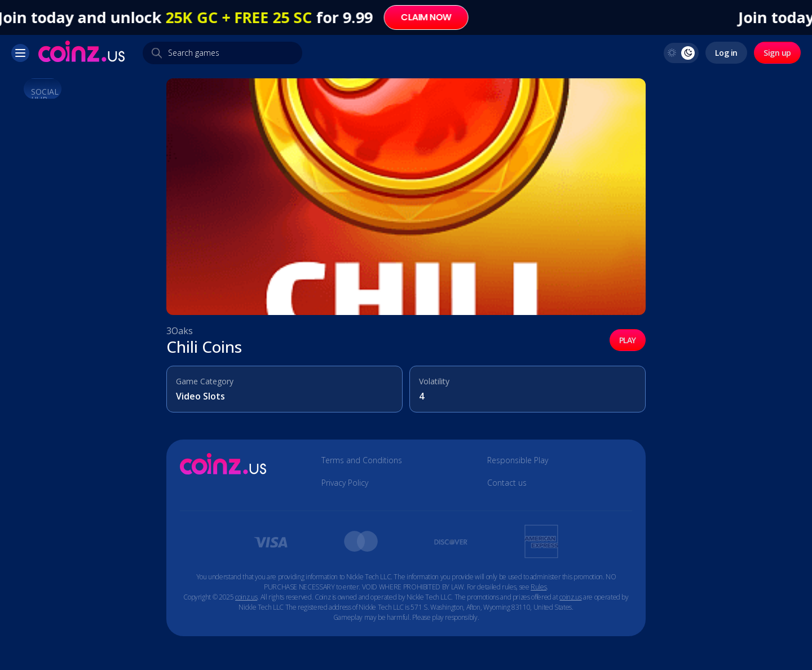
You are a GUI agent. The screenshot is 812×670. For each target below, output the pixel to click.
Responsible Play (518, 460)
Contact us (507, 483)
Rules (539, 587)
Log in (726, 53)
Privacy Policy (345, 483)
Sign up (777, 53)
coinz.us (246, 597)
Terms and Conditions (362, 460)
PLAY (628, 340)
